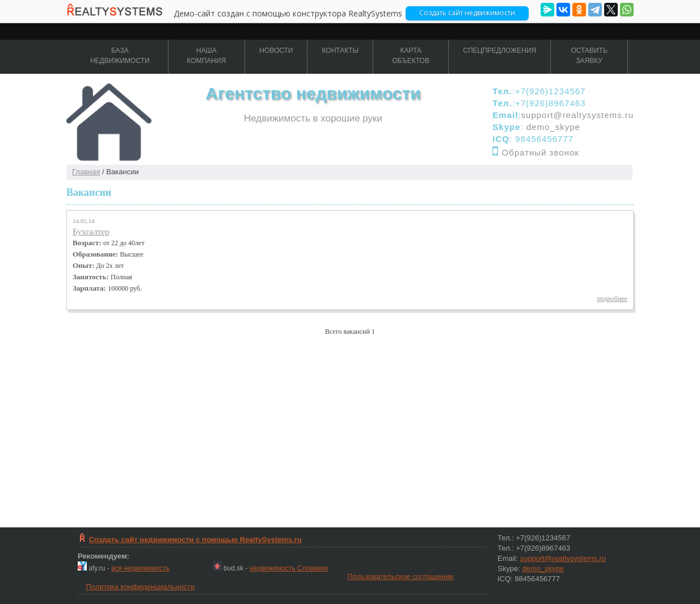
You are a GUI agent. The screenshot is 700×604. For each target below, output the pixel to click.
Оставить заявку (589, 56)
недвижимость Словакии (289, 568)
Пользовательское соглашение (400, 576)
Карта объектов (411, 56)
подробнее (612, 299)
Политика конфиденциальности (140, 587)
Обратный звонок (541, 152)
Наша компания (207, 56)
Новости (276, 51)
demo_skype (553, 127)
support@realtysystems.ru (577, 115)
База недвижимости (120, 56)
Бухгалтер (91, 232)
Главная (86, 172)
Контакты (340, 51)
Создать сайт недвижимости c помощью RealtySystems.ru (195, 540)
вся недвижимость (140, 568)
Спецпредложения (499, 51)
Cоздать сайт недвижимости (467, 13)
